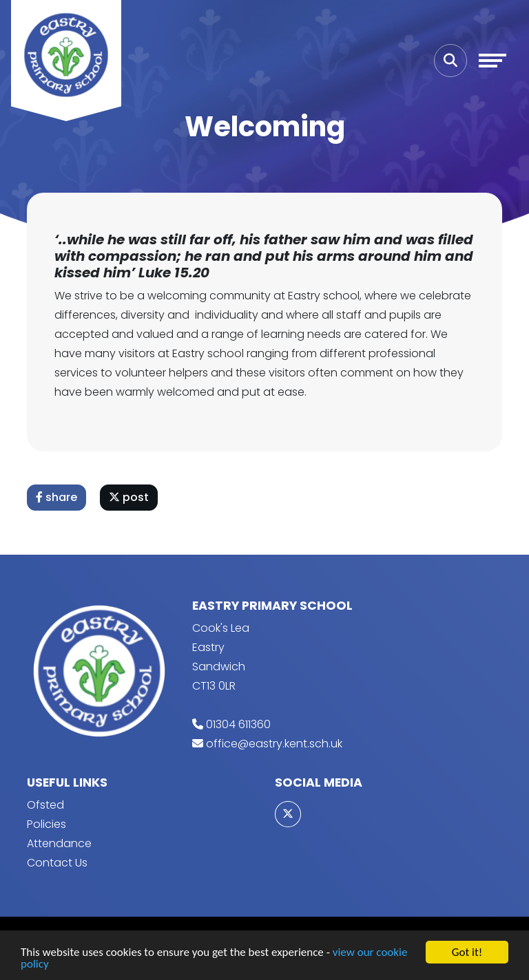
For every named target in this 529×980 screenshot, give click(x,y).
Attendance (59, 843)
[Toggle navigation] (492, 61)
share (56, 497)
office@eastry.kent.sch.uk (274, 744)
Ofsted (45, 805)
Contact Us (57, 863)
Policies (46, 824)
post (129, 497)
